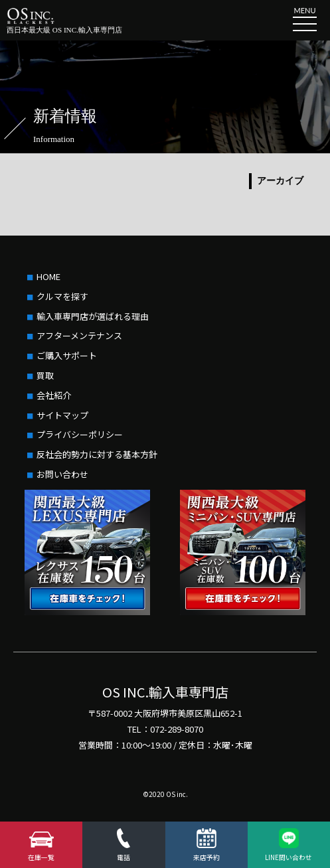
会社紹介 (54, 395)
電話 (124, 857)
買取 (45, 375)
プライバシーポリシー (80, 434)
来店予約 (206, 857)
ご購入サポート (67, 355)
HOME (48, 276)
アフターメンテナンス (79, 335)
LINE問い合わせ (289, 857)
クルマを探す (62, 296)
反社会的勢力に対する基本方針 (97, 454)
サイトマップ (62, 415)
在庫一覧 (41, 857)
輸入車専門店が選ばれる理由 (93, 316)
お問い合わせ (62, 474)
